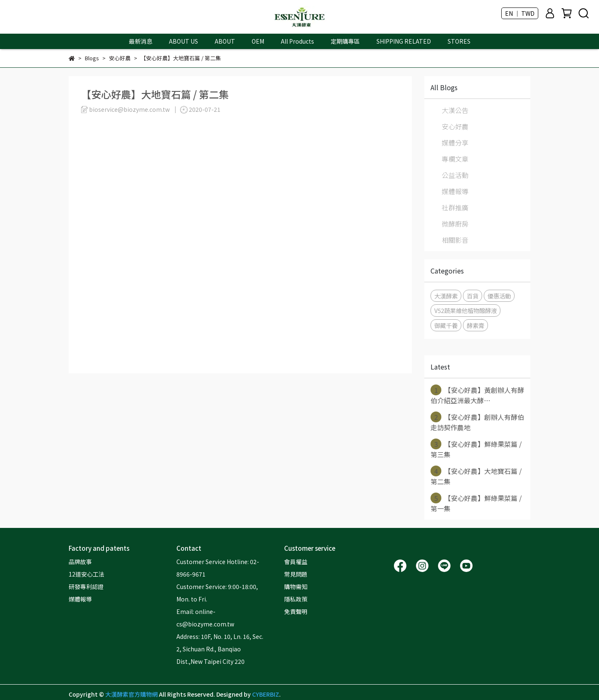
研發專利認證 (86, 587)
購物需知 (296, 587)
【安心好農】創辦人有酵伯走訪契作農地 (477, 422)
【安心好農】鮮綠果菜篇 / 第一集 (476, 503)
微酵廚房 (455, 224)
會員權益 (296, 562)
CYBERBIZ (266, 694)
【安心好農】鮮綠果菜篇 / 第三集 (476, 449)
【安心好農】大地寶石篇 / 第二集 (476, 476)
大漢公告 (455, 110)
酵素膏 (475, 325)
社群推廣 (455, 207)
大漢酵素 (446, 296)
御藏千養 (446, 325)
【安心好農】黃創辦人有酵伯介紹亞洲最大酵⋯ (477, 395)
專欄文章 (455, 159)
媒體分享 (455, 143)
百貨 (473, 296)
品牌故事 (80, 562)
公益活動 (455, 175)
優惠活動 (499, 296)
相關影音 (455, 240)
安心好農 (455, 126)
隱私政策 (296, 599)
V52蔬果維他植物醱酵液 (465, 310)
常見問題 (296, 574)
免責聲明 (296, 611)
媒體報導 (455, 191)
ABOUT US (183, 41)
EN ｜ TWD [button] (520, 13)
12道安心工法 (87, 574)
